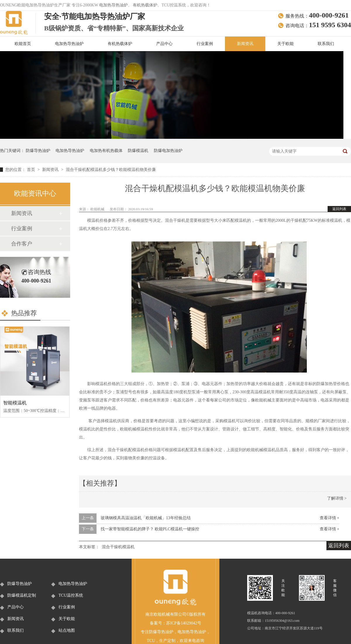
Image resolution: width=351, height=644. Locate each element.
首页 (32, 170)
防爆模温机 (138, 151)
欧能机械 (98, 209)
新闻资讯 (245, 44)
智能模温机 (15, 403)
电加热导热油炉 (113, 5)
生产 (163, 641)
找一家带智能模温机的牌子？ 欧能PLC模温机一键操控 (150, 529)
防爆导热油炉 (38, 151)
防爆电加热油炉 (168, 151)
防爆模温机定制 (22, 595)
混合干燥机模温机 (118, 547)
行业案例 (205, 44)
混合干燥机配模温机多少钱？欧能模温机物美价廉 (111, 170)
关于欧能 (285, 44)
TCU (151, 641)
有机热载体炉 (145, 5)
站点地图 (67, 630)
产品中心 (164, 44)
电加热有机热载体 (106, 151)
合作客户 (22, 244)
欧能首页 (23, 44)
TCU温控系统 (71, 595)
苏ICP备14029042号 (184, 623)
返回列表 (339, 209)
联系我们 (326, 44)
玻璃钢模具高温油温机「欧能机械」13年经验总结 (146, 518)
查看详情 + (330, 518)
